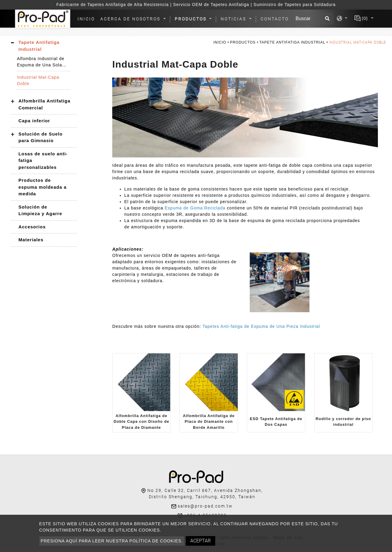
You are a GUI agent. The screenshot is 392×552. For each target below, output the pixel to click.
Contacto (275, 19)
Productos (243, 42)
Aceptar (201, 541)
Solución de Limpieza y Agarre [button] (40, 210)
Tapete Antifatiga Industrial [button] (39, 46)
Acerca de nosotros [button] (131, 19)
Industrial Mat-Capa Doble (38, 80)
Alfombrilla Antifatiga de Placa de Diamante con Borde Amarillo (209, 421)
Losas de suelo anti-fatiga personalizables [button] (43, 160)
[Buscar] (312, 19)
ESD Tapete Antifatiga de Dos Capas (276, 422)
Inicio (87, 19)
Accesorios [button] (32, 227)
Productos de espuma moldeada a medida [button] (42, 187)
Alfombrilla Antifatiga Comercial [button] (44, 104)
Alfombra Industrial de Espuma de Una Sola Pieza (41, 62)
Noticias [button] (234, 19)
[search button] (327, 19)
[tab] (44, 46)
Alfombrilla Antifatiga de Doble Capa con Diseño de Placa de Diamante (141, 421)
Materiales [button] (31, 240)
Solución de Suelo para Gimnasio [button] (40, 137)
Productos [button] (191, 19)
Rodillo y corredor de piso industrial (344, 422)
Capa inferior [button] (34, 121)
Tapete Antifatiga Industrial (292, 42)
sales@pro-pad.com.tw (205, 506)
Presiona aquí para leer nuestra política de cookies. (112, 541)
